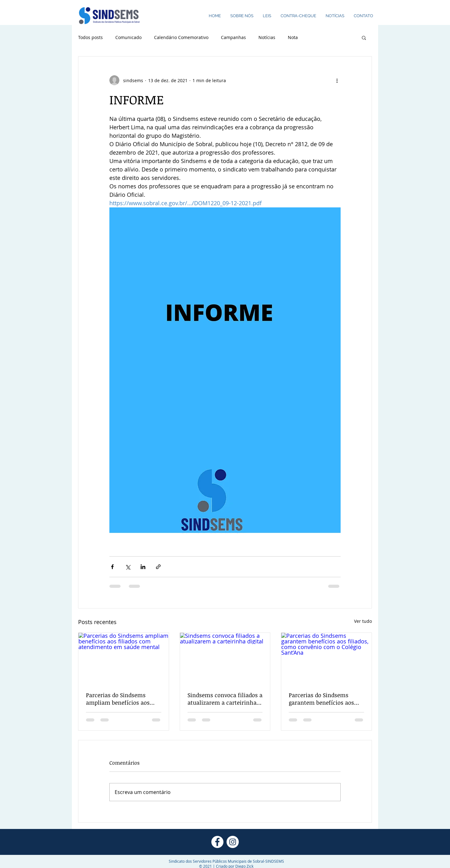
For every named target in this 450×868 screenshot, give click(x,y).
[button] (364, 37)
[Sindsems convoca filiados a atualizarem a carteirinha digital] (225, 658)
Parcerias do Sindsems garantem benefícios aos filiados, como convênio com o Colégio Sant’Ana (321, 699)
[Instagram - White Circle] (233, 842)
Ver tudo (363, 621)
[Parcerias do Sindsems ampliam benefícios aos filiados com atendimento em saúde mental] (124, 658)
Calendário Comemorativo (181, 37)
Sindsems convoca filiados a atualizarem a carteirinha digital (225, 699)
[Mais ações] (337, 80)
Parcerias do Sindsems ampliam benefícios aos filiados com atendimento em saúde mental (120, 699)
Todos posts (90, 37)
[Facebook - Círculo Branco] (217, 842)
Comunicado (128, 37)
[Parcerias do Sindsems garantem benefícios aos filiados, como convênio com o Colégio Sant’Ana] (326, 658)
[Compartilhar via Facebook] (112, 567)
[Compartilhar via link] (158, 567)
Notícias (267, 37)
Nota (293, 37)
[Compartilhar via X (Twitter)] (128, 567)
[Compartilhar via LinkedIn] (143, 567)
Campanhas (233, 37)
